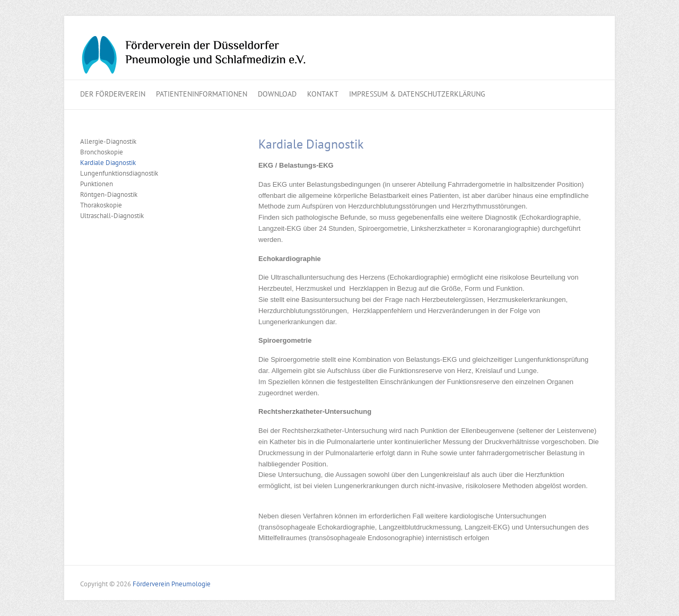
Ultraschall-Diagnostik (112, 216)
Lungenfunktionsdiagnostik (119, 173)
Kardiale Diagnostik (108, 163)
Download (277, 94)
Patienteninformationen (202, 94)
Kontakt (323, 94)
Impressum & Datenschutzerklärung (417, 94)
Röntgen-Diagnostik (109, 194)
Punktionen (97, 184)
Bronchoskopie (102, 152)
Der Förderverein (113, 94)
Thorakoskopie (101, 205)
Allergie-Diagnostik (108, 141)
